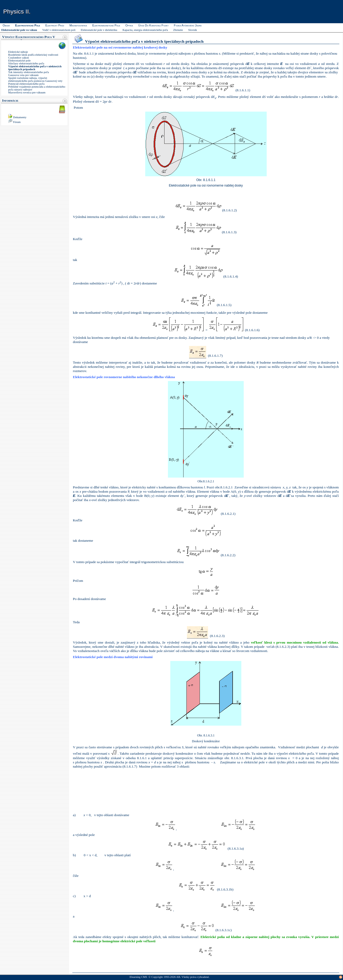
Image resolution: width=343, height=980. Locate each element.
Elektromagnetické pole (106, 25)
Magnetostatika (78, 25)
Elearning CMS (138, 977)
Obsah (6, 25)
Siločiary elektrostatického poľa (26, 63)
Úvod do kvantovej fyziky (153, 25)
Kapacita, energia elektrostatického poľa (145, 30)
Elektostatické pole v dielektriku (99, 30)
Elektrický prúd (55, 25)
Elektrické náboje (18, 52)
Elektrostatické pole (19, 61)
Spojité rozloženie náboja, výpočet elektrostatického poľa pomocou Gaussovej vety (35, 79)
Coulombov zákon (18, 58)
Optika (129, 25)
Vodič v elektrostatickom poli (59, 30)
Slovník (193, 30)
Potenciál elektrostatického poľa (26, 84)
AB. (179, 977)
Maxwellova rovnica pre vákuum (27, 92)
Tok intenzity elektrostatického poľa (29, 72)
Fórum (17, 122)
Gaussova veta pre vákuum (23, 75)
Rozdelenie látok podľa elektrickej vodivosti (33, 55)
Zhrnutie (178, 30)
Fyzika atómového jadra (188, 25)
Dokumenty (20, 117)
